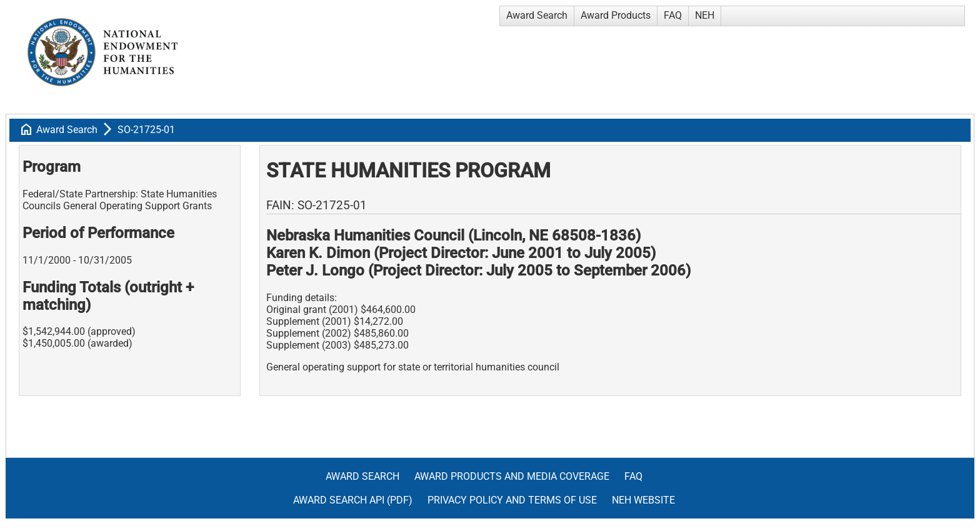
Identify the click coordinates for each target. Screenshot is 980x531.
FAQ (673, 15)
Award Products (616, 15)
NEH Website (643, 500)
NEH (705, 15)
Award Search (537, 15)
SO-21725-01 (146, 130)
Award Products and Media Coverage (512, 476)
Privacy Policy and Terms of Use (512, 500)
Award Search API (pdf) (353, 500)
